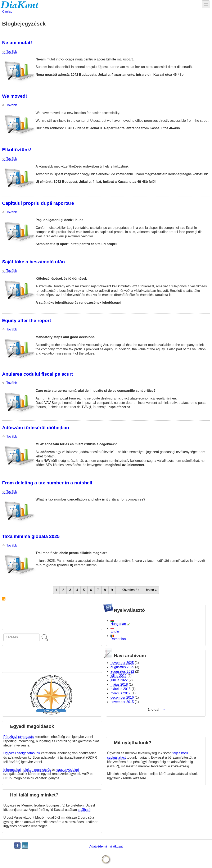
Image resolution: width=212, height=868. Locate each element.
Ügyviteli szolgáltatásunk (22, 753)
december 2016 (122, 697)
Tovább (12, 52)
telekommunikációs (37, 770)
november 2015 (122, 702)
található (84, 810)
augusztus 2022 (122, 671)
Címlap (7, 11)
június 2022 (119, 680)
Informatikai (12, 770)
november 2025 (122, 663)
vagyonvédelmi (67, 770)
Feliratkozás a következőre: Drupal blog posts (4, 599)
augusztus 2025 (122, 667)
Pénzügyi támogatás (19, 737)
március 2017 (121, 693)
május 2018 (119, 684)
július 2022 (119, 676)
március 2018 (121, 689)
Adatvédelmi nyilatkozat (106, 846)
